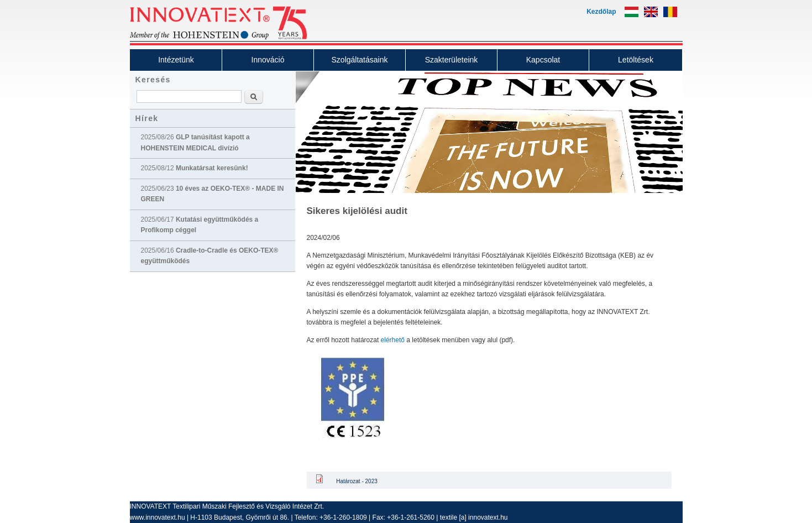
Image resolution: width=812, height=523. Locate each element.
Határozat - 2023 (357, 481)
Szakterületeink (452, 60)
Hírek (147, 118)
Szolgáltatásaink (360, 60)
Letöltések (636, 60)
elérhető (393, 340)
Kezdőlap (601, 12)
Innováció (268, 60)
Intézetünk (176, 60)
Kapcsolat (543, 60)
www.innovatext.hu (158, 517)
